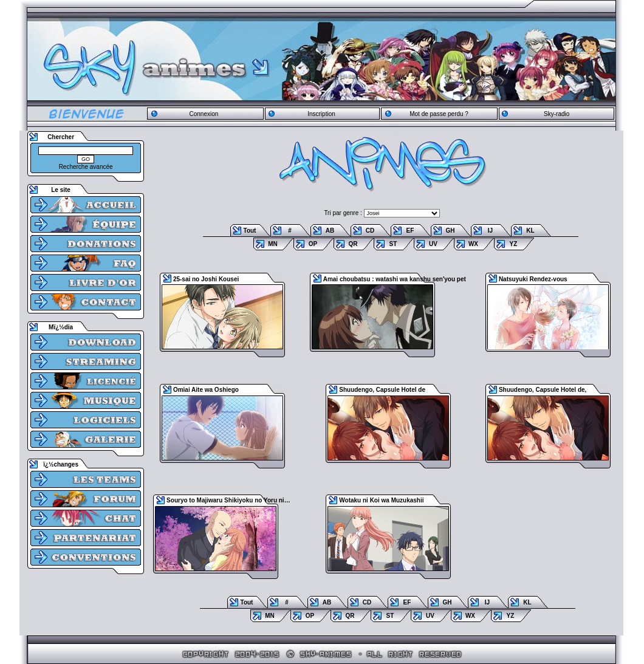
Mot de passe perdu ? (439, 114)
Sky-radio (557, 114)
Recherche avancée (86, 167)
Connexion (204, 114)
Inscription (321, 114)
